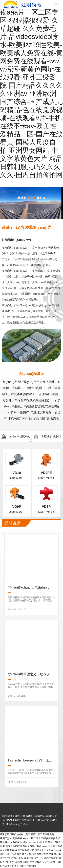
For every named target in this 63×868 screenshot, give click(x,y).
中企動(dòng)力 (14, 824)
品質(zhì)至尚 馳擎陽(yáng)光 (26, 227)
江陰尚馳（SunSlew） (17, 240)
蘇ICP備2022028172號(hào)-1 (18, 820)
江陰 (26, 824)
